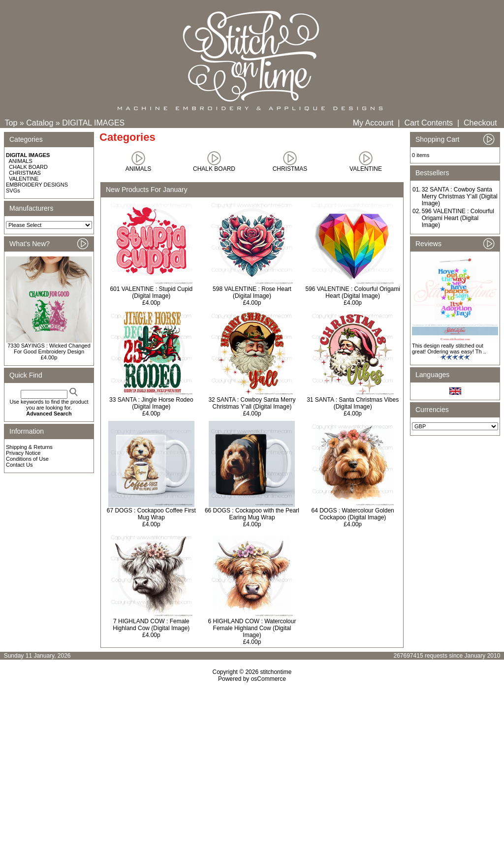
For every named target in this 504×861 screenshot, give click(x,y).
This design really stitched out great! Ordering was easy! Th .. (449, 349)
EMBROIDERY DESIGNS (37, 185)
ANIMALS (21, 161)
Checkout (480, 123)
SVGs (13, 191)
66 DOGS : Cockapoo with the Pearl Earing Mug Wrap (252, 514)
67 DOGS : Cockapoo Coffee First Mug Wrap (151, 514)
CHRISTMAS (25, 173)
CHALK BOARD (28, 167)
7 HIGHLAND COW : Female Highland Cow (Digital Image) (151, 625)
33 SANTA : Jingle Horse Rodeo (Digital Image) (151, 403)
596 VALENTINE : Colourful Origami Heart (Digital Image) (353, 292)
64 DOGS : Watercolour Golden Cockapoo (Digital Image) (353, 514)
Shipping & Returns (29, 447)
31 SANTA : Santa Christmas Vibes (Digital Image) (353, 403)
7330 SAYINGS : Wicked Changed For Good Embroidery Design (49, 349)
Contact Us (19, 465)
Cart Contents (428, 123)
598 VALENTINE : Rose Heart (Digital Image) (252, 292)
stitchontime (276, 672)
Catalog (40, 123)
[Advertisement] (252, 767)
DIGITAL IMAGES (93, 123)
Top (11, 123)
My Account (373, 123)
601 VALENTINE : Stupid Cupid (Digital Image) (151, 292)
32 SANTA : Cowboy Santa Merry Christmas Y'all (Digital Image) (252, 403)
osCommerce (268, 679)
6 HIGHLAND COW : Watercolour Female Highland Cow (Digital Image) (252, 628)
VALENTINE (24, 179)
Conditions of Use (27, 459)
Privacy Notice (23, 453)
